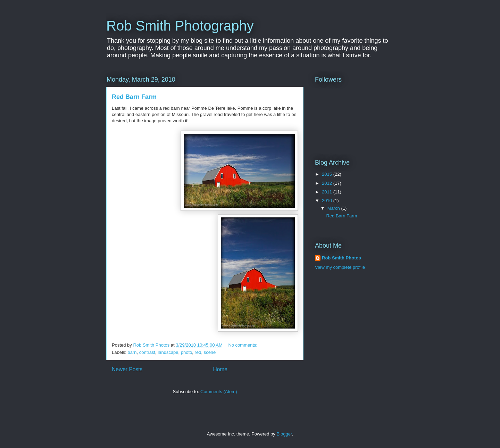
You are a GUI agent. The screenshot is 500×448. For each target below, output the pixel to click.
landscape (168, 352)
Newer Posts (127, 369)
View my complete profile (340, 267)
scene (210, 352)
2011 (328, 192)
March (334, 208)
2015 (328, 174)
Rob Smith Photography (180, 26)
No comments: (243, 345)
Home (220, 369)
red (198, 352)
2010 (328, 201)
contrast (147, 352)
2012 (328, 183)
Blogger (284, 434)
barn (132, 352)
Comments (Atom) (219, 392)
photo (187, 352)
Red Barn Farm (134, 97)
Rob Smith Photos (341, 258)
